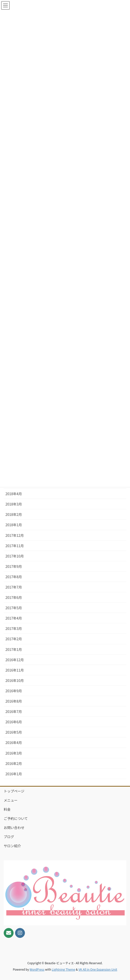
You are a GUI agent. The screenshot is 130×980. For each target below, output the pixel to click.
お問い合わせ (14, 828)
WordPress (37, 969)
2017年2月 (14, 639)
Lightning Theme (64, 969)
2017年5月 (14, 608)
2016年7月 (14, 711)
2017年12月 (15, 535)
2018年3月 (14, 504)
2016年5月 (14, 732)
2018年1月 (14, 525)
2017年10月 (15, 556)
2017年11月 (15, 546)
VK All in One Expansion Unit (98, 969)
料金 (7, 809)
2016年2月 (14, 763)
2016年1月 (14, 774)
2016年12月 (15, 660)
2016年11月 (15, 670)
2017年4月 (14, 618)
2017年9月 (14, 566)
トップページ (14, 791)
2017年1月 (14, 649)
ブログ (9, 837)
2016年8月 (14, 701)
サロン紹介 (12, 846)
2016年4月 (14, 743)
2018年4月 (14, 494)
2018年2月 (14, 514)
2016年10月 (15, 680)
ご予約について (16, 818)
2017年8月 (14, 577)
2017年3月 (14, 628)
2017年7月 (14, 587)
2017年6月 (14, 597)
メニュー (11, 800)
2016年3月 (14, 753)
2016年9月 (14, 691)
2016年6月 (14, 722)
